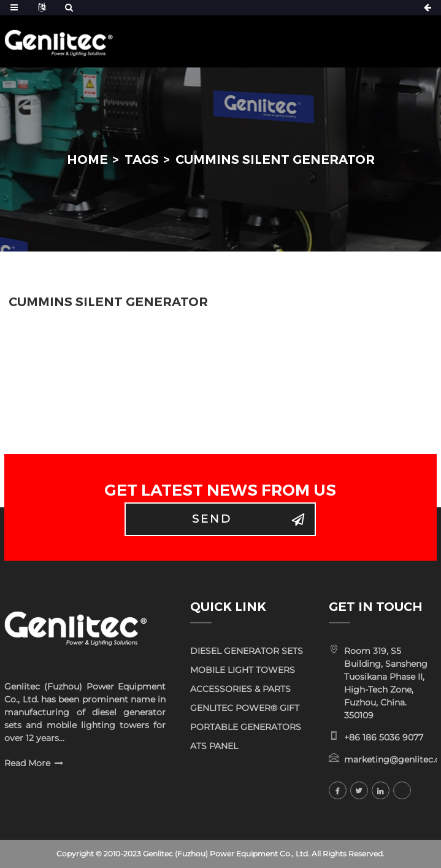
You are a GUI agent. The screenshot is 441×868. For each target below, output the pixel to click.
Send (212, 519)
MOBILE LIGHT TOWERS (243, 670)
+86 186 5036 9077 (384, 737)
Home (87, 159)
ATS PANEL (214, 746)
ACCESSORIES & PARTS (240, 689)
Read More (27, 763)
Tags (142, 159)
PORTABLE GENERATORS (246, 727)
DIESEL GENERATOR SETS (247, 651)
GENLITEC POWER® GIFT (245, 708)
